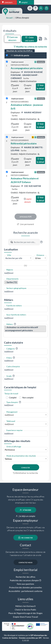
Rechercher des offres (26, 577)
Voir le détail (40, 87)
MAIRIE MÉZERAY (31, 112)
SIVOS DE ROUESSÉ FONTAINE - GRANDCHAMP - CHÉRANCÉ (27, 75)
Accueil (9, 18)
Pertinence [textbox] (10, 450)
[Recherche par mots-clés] (27, 242)
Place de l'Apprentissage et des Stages (26, 613)
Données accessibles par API (30, 638)
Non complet (28, 398)
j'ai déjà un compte (26, 516)
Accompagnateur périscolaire (27, 68)
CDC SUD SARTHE (31, 186)
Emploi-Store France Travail (26, 617)
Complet (13, 398)
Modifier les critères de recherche (30, 47)
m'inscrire (26, 510)
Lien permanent (26, 224)
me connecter (26, 538)
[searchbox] (26, 273)
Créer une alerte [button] (29, 39)
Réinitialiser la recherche (26, 473)
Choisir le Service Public (26, 610)
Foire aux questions (26, 584)
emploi (23, 2)
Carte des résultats (12, 39)
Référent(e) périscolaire (24, 143)
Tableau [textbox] (8, 459)
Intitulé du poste (20, 55)
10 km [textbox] (38, 258)
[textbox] (18, 258)
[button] (41, 242)
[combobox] (18, 258)
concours (7, 2)
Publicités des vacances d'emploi (24, 580)
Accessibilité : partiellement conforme (26, 591)
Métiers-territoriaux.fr (26, 606)
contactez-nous (26, 562)
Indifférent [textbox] (9, 415)
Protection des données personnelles (26, 587)
